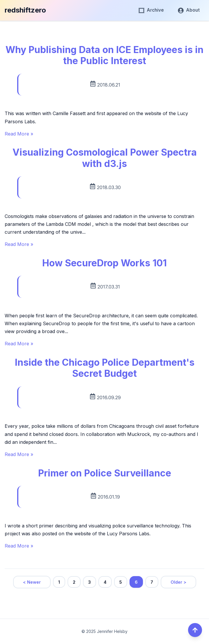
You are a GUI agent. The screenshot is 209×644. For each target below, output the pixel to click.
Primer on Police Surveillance (105, 473)
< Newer (32, 582)
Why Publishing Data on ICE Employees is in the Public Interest (104, 55)
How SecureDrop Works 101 (104, 263)
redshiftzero (25, 10)
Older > (178, 582)
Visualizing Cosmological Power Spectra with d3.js (105, 158)
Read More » (19, 134)
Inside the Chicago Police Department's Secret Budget (105, 368)
